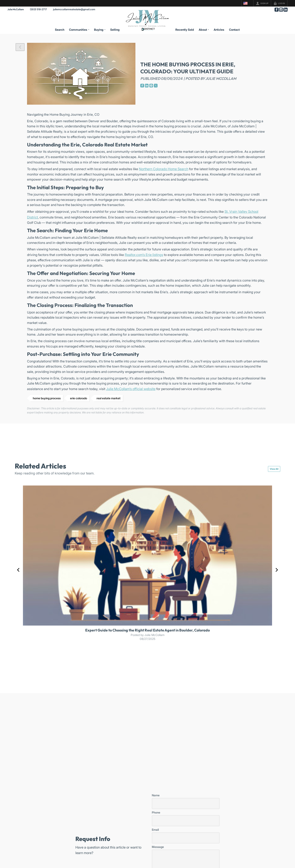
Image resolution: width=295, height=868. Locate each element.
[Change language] (247, 3)
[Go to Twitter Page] (156, 86)
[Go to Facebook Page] (276, 10)
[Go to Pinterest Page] (151, 86)
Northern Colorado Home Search (164, 169)
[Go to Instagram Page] (281, 10)
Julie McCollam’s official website (131, 389)
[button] (20, 47)
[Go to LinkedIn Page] (285, 10)
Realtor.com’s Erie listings (144, 255)
